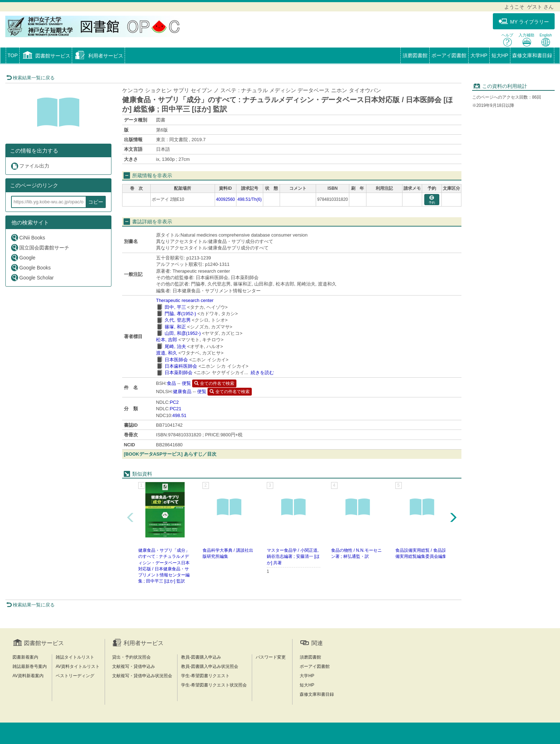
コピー (96, 202)
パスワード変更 (271, 657)
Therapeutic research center (185, 300)
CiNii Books (28, 237)
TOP (13, 55)
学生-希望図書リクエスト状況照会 (214, 685)
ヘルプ (507, 40)
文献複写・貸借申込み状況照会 (142, 676)
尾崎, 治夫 (175, 346)
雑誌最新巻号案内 (30, 666)
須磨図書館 (415, 55)
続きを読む (262, 373)
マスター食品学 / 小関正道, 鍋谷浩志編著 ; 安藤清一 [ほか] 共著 (293, 556)
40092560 (226, 199)
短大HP (500, 55)
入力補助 (526, 40)
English (546, 40)
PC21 (175, 409)
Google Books (31, 267)
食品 (171, 383)
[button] (46, 56)
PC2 (174, 402)
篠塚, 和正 (175, 327)
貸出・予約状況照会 (131, 657)
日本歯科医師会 (181, 366)
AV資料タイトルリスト (78, 666)
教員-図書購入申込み (201, 657)
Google (23, 257)
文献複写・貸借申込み (134, 666)
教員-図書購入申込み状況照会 (210, 666)
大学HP (479, 55)
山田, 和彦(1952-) (183, 333)
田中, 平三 (175, 307)
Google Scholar (32, 277)
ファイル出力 (30, 166)
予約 (432, 200)
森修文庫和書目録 (532, 55)
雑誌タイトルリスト (75, 657)
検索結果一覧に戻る (30, 78)
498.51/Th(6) (250, 199)
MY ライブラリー (524, 22)
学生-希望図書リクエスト (205, 676)
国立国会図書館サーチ (40, 247)
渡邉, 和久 (167, 353)
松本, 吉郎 (167, 340)
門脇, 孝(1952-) (180, 314)
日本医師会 (176, 360)
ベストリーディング (75, 676)
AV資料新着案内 (28, 676)
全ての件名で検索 (214, 383)
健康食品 (182, 391)
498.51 (179, 415)
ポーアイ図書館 (449, 55)
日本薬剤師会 (179, 373)
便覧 (186, 383)
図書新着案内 (25, 657)
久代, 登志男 (177, 320)
